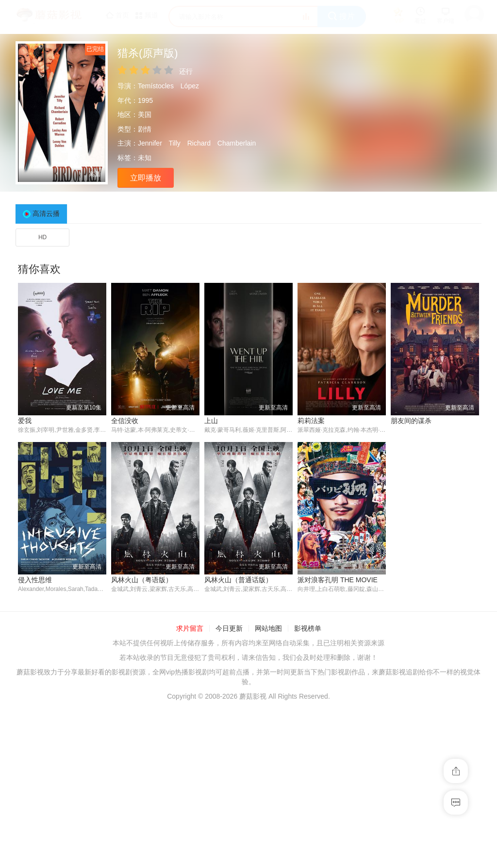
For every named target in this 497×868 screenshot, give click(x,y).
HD (42, 237)
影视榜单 (308, 788)
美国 (145, 115)
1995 (145, 100)
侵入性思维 (408, 580)
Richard (199, 143)
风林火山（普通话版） (145, 739)
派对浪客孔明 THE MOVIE (244, 739)
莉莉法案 (311, 421)
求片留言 (190, 788)
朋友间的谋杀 (411, 421)
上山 (211, 421)
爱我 (25, 421)
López (190, 86)
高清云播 (46, 213)
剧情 (145, 129)
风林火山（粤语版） (49, 739)
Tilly (174, 143)
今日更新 (229, 788)
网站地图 (268, 788)
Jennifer (150, 143)
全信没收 (125, 421)
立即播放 (146, 178)
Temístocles (156, 86)
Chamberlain (237, 143)
